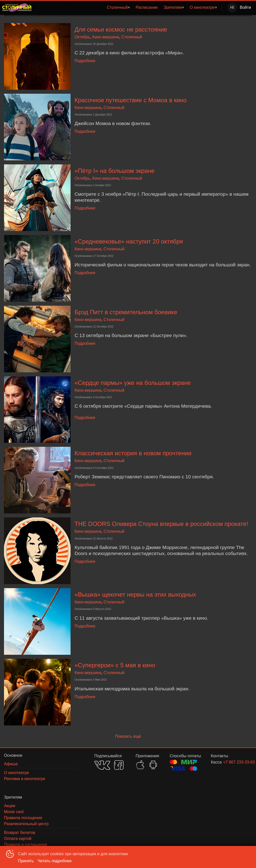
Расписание (147, 7)
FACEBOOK (119, 765)
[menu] (128, 8)
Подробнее (85, 61)
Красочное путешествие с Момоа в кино (131, 100)
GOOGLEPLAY (153, 765)
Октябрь (82, 37)
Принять (26, 861)
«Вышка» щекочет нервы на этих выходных (135, 594)
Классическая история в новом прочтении (133, 453)
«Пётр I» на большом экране (115, 171)
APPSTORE (140, 765)
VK (102, 765)
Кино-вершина (106, 37)
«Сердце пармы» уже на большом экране (133, 383)
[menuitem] (118, 8)
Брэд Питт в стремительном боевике (126, 312)
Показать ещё (128, 736)
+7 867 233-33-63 (232, 762)
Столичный (117, 7)
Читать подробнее (55, 861)
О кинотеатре (202, 7)
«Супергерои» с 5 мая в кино (115, 665)
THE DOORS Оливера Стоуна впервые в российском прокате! (161, 524)
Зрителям (173, 7)
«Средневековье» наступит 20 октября (130, 241)
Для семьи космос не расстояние (121, 29)
